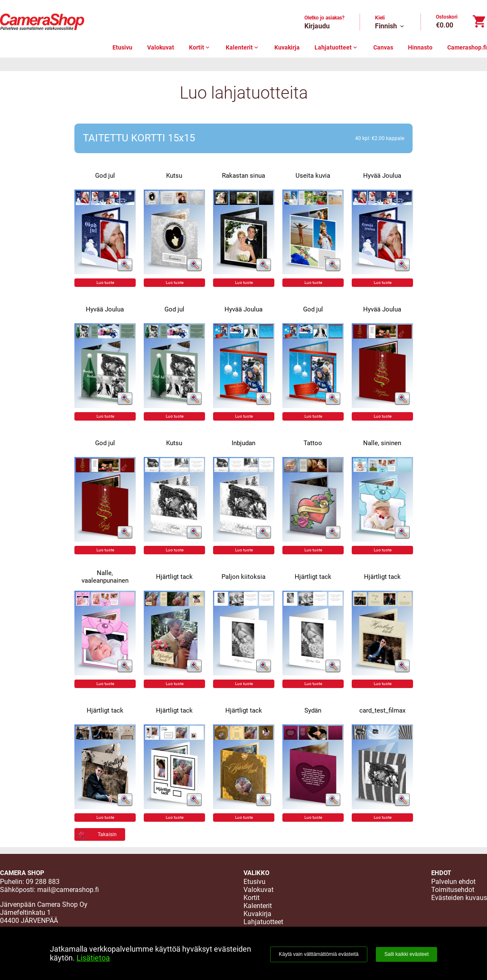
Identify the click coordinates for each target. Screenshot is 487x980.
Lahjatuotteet (337, 47)
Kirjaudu (317, 26)
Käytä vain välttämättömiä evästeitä (319, 954)
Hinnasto (420, 47)
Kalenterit (243, 47)
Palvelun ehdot (453, 882)
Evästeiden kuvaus (459, 898)
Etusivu (122, 47)
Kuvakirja (287, 47)
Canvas (383, 47)
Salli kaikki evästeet (406, 954)
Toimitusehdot (453, 890)
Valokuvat (161, 47)
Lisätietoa (93, 958)
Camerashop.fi (467, 47)
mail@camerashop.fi (68, 890)
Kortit (200, 47)
